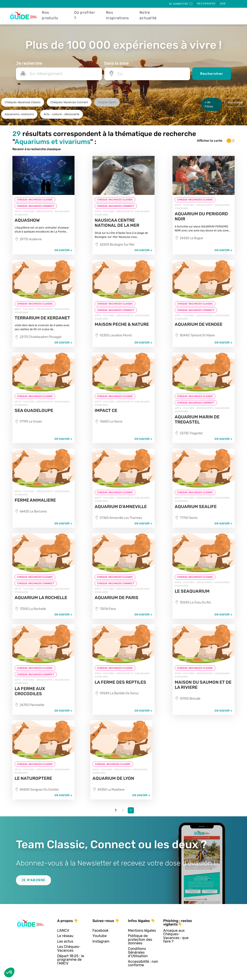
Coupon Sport (107, 102)
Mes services (207, 4)
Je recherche (29, 63)
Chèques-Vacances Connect (69, 102)
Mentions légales (142, 931)
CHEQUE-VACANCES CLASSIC (35, 200)
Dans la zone (117, 63)
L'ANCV (63, 931)
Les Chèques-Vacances (69, 949)
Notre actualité (148, 15)
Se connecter (181, 4)
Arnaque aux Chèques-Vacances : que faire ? (176, 936)
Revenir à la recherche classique (37, 149)
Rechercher (212, 74)
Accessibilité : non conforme (143, 964)
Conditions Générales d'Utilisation (138, 953)
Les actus (65, 942)
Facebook (100, 931)
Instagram (101, 942)
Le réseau (65, 936)
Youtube (100, 936)
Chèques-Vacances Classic (23, 102)
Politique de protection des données (140, 940)
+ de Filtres (209, 104)
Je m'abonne (33, 880)
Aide (223, 4)
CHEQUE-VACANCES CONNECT (36, 206)
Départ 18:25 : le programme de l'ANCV (71, 960)
